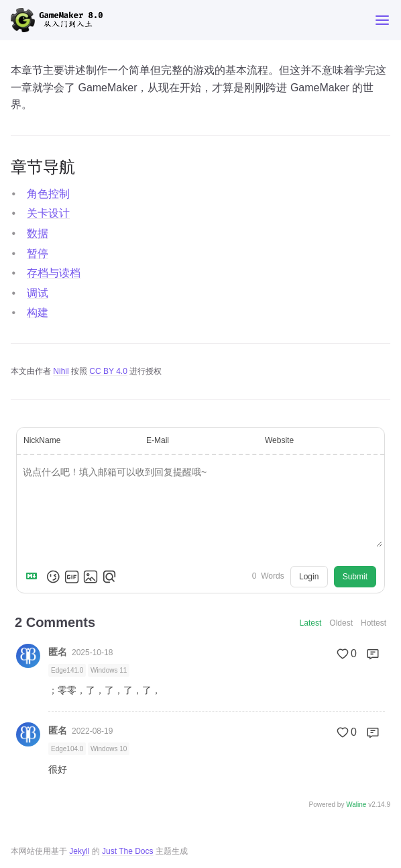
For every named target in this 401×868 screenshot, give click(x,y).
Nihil (61, 371)
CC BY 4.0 (108, 371)
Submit (355, 577)
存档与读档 (54, 273)
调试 (38, 293)
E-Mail (158, 440)
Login (309, 577)
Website (279, 440)
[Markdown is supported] (34, 577)
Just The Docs (127, 851)
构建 (38, 312)
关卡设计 (48, 213)
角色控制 (48, 194)
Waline (356, 805)
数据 (38, 233)
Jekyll (79, 851)
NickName (42, 440)
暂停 (38, 253)
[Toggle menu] (382, 20)
